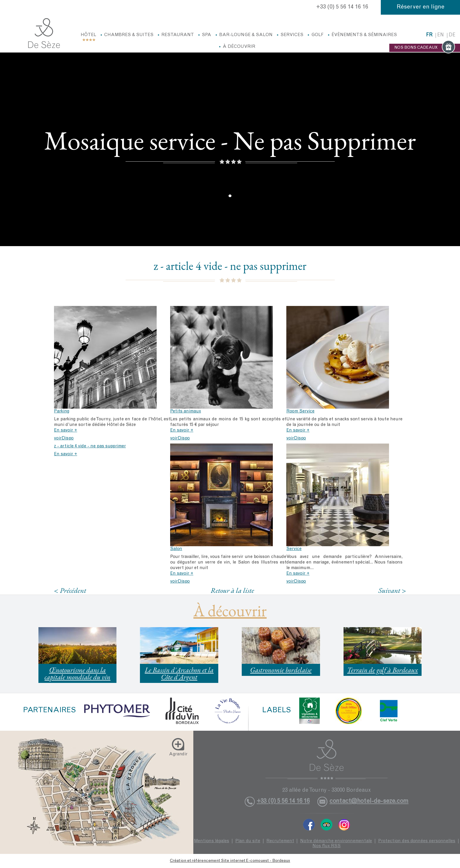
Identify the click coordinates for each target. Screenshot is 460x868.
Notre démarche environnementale (336, 841)
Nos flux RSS (327, 846)
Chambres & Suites (129, 35)
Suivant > (392, 590)
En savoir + (66, 430)
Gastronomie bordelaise (281, 670)
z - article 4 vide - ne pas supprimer (90, 446)
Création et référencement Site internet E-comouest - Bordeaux (230, 861)
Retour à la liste (232, 590)
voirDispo (64, 438)
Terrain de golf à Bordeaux (382, 670)
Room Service (300, 411)
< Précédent (70, 590)
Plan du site (248, 841)
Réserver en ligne (421, 7)
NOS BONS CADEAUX (425, 48)
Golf (317, 35)
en (440, 35)
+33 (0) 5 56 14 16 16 (342, 7)
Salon (176, 549)
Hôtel (88, 35)
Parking (62, 411)
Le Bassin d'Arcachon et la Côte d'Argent (179, 673)
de (452, 35)
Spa (207, 35)
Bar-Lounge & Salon (246, 35)
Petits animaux (186, 411)
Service (294, 549)
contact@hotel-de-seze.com (369, 802)
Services (292, 35)
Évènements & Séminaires (364, 35)
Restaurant (178, 35)
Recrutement (280, 841)
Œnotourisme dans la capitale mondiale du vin (78, 673)
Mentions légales (212, 841)
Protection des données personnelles (417, 841)
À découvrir (239, 47)
